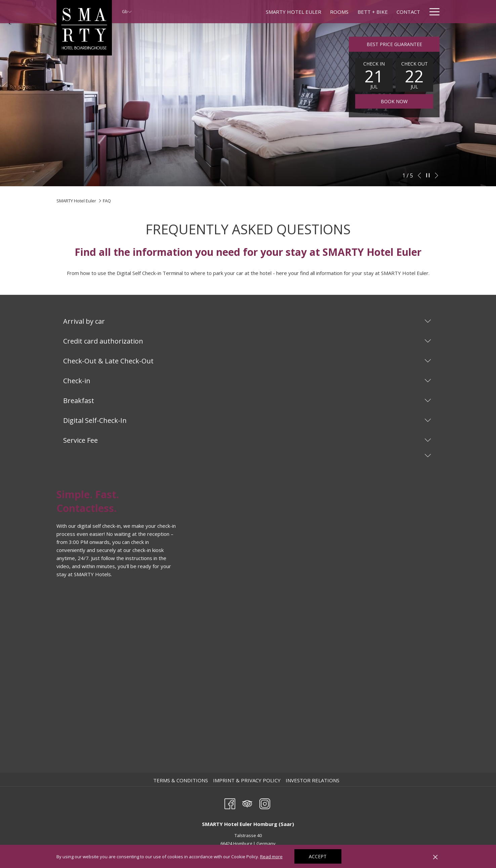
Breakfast (247, 401)
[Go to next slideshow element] (437, 175)
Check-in (247, 381)
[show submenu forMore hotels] (418, 12)
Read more (272, 857)
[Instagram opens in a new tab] (265, 803)
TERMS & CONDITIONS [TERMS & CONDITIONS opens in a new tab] (181, 780)
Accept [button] (318, 856)
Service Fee (247, 440)
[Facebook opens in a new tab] (230, 803)
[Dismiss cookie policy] (435, 857)
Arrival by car (247, 321)
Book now (394, 101)
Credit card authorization (247, 341)
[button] (374, 75)
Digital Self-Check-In (247, 420)
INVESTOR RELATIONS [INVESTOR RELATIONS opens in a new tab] (313, 780)
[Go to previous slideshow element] (419, 175)
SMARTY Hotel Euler (76, 201)
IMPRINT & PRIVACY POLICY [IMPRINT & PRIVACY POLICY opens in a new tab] (248, 780)
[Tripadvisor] (247, 803)
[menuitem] (239, 12)
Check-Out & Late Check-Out (247, 361)
